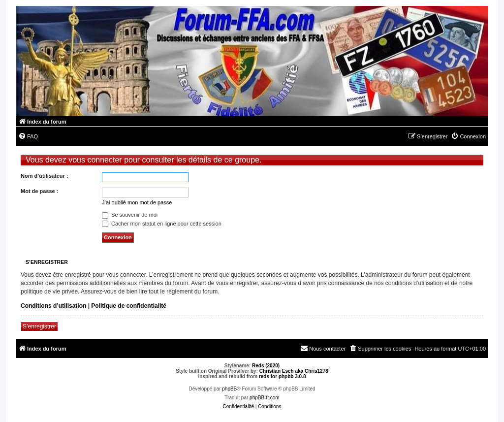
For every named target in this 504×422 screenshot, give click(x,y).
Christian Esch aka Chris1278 (294, 371)
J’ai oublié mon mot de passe (137, 202)
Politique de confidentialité (129, 306)
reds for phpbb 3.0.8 (283, 376)
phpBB (229, 389)
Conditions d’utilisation (53, 306)
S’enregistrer (39, 326)
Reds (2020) (266, 366)
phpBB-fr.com (265, 398)
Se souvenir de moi (130, 215)
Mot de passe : (39, 191)
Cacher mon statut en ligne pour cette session (162, 224)
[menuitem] (28, 136)
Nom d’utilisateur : (45, 176)
